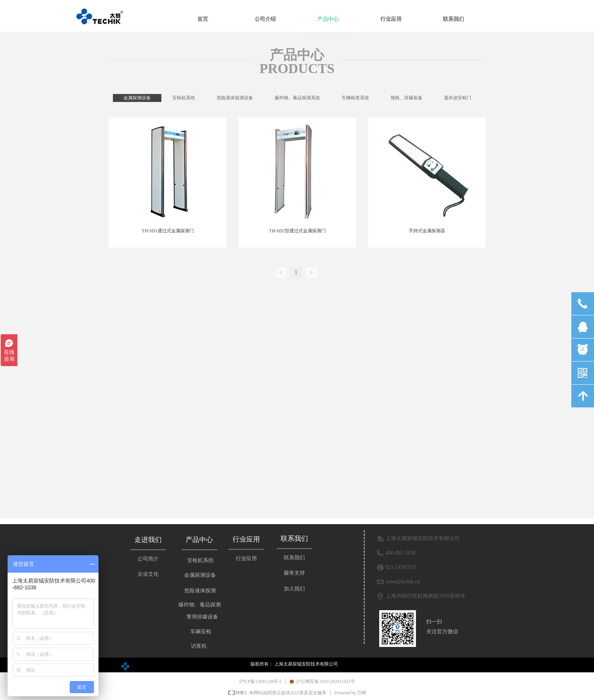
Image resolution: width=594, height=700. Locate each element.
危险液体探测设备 (235, 98)
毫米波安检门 (458, 98)
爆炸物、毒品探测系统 (297, 98)
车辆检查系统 (355, 98)
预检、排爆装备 (406, 98)
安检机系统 (184, 98)
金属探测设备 (137, 98)
